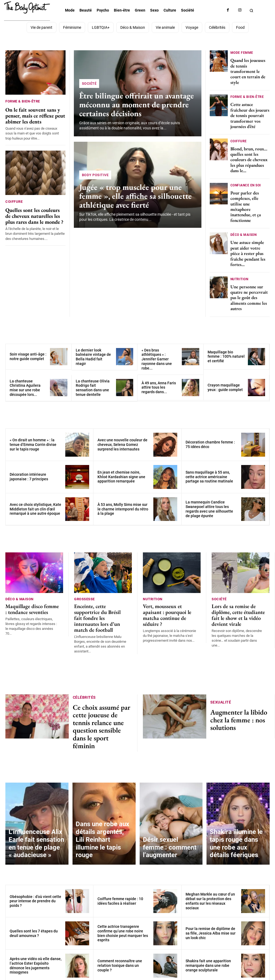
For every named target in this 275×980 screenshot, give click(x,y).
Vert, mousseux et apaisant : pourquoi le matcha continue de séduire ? (169, 604)
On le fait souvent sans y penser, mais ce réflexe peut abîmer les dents (31, 114)
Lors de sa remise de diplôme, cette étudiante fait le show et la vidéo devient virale (238, 606)
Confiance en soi (246, 182)
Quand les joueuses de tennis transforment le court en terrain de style (248, 70)
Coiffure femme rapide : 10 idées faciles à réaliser (120, 872)
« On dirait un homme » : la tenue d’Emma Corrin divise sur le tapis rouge (33, 439)
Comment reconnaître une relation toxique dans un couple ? (120, 936)
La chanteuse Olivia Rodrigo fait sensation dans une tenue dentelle (93, 382)
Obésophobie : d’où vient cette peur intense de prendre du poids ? (35, 872)
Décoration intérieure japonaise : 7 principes (29, 472)
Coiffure (14, 199)
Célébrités (84, 686)
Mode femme (242, 52)
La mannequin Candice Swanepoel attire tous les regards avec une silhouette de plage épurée (209, 504)
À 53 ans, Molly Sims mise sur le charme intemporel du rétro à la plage (123, 504)
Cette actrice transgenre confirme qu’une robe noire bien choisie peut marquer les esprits (123, 904)
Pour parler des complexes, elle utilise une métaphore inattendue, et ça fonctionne (246, 203)
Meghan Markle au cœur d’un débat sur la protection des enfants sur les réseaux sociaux (210, 872)
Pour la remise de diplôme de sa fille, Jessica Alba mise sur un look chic (211, 904)
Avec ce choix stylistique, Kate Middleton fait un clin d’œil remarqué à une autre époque (35, 504)
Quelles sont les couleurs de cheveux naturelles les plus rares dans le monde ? (35, 212)
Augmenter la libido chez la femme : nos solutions (238, 704)
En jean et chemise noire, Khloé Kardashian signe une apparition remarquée (121, 471)
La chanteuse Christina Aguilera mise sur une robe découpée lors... (25, 382)
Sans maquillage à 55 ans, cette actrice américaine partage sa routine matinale (209, 471)
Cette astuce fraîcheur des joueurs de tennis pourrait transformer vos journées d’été (250, 114)
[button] (252, 10)
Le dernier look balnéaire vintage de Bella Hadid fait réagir (93, 351)
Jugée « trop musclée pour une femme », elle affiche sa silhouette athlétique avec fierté (132, 197)
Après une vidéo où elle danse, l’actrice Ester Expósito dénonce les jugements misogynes (36, 936)
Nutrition (239, 274)
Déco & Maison (244, 231)
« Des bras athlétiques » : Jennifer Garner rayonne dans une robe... (157, 354)
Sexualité (221, 692)
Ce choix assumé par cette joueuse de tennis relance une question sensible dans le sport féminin (102, 704)
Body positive (95, 177)
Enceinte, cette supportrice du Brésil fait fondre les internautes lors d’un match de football (100, 606)
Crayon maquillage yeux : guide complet (225, 382)
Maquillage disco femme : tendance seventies (29, 601)
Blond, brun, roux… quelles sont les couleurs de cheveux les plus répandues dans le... (249, 157)
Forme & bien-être (23, 101)
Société (89, 85)
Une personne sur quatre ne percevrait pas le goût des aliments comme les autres (249, 292)
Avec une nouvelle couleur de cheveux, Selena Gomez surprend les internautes (122, 439)
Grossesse (84, 593)
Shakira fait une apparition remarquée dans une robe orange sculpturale (208, 936)
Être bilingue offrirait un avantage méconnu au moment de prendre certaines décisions (133, 105)
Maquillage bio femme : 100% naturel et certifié (226, 351)
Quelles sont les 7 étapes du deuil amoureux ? (34, 904)
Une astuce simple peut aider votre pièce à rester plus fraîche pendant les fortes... (248, 249)
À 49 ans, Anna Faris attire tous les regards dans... (159, 382)
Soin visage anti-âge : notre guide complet (28, 351)
